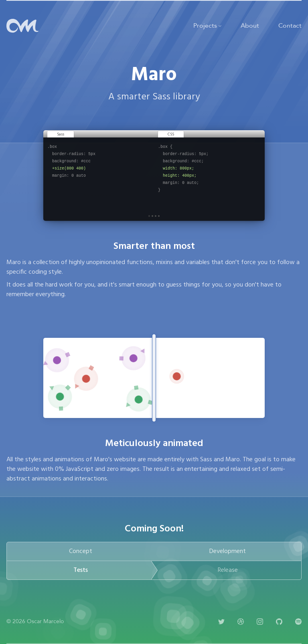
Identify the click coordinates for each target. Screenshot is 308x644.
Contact (290, 26)
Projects (207, 26)
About (250, 26)
